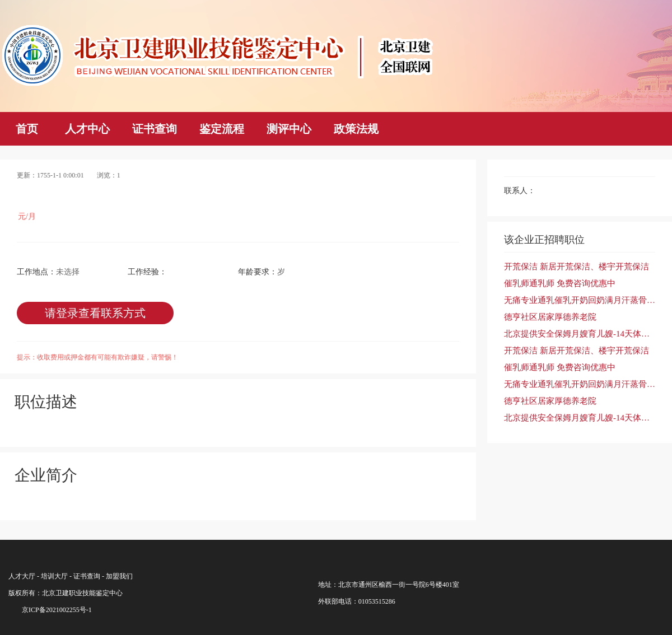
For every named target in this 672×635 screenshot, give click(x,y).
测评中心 (289, 129)
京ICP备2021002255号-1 (57, 610)
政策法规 (356, 129)
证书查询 (155, 129)
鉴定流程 (222, 129)
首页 (27, 129)
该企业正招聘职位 (544, 240)
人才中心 (87, 129)
